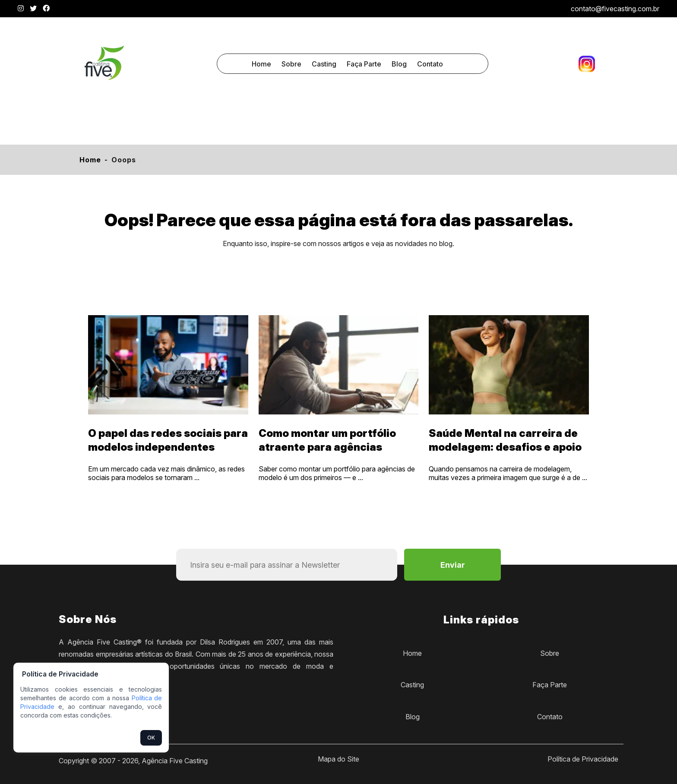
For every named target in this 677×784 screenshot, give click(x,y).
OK (151, 738)
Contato (430, 64)
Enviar (453, 565)
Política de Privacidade (583, 759)
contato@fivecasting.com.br (615, 9)
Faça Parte (364, 64)
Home (261, 64)
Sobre (291, 64)
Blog (399, 64)
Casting (324, 64)
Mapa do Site (338, 759)
